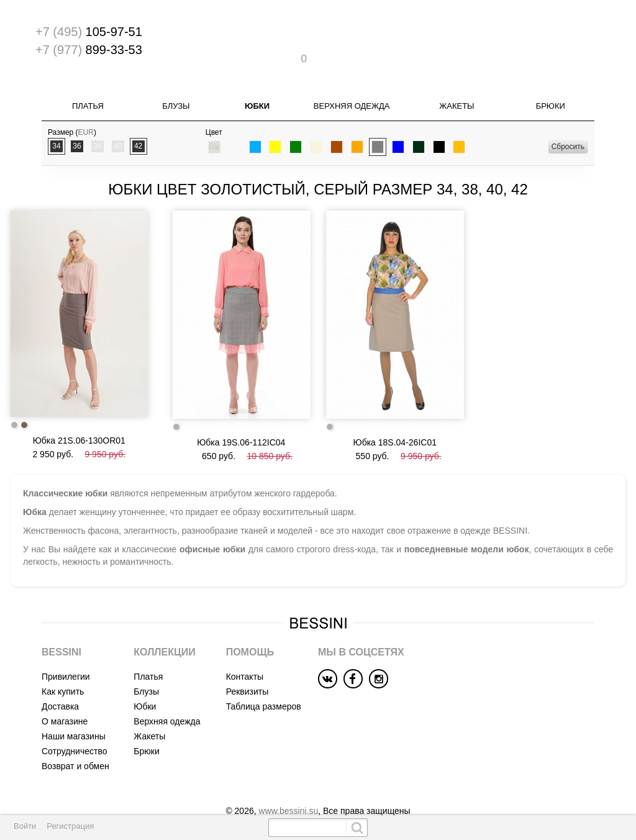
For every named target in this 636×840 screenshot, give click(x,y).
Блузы (176, 84)
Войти (25, 826)
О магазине (65, 698)
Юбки (257, 84)
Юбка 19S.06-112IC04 (241, 419)
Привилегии (66, 653)
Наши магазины (74, 713)
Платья (88, 84)
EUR (86, 110)
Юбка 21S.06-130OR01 (79, 418)
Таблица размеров (264, 683)
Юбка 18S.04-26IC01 (395, 419)
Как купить (63, 668)
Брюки (551, 84)
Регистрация (70, 826)
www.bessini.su (289, 787)
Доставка (60, 683)
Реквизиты (248, 668)
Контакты (245, 653)
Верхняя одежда (352, 84)
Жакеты (457, 84)
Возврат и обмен (75, 742)
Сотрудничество (74, 728)
